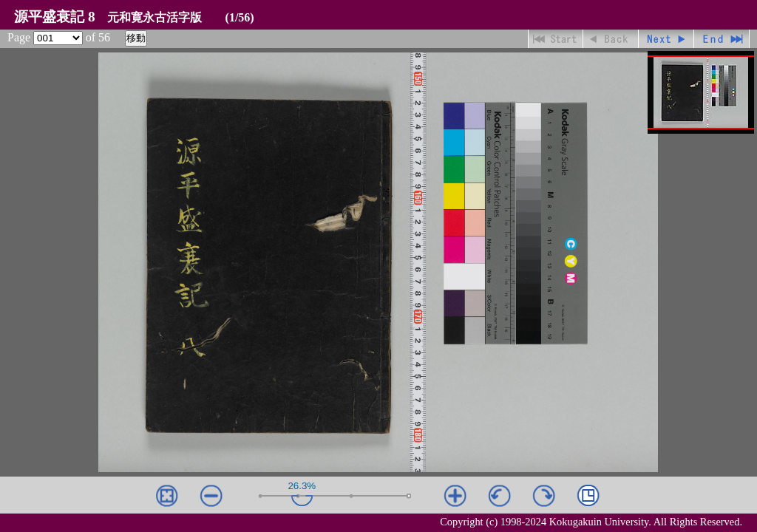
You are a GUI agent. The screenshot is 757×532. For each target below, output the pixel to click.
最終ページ (722, 39)
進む (666, 39)
